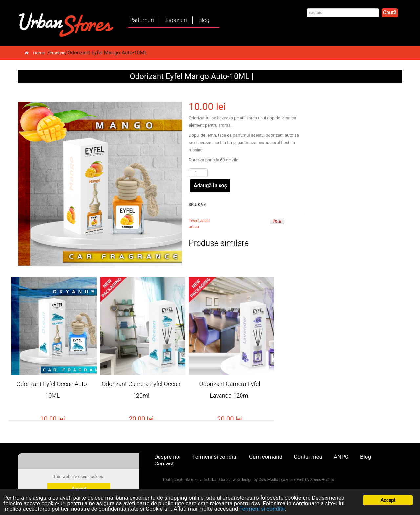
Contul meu (308, 457)
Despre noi (168, 457)
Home (35, 53)
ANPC (341, 457)
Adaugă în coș (210, 185)
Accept (388, 500)
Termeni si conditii (215, 457)
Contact (164, 463)
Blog (204, 20)
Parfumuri (142, 20)
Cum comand (266, 457)
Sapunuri (176, 20)
